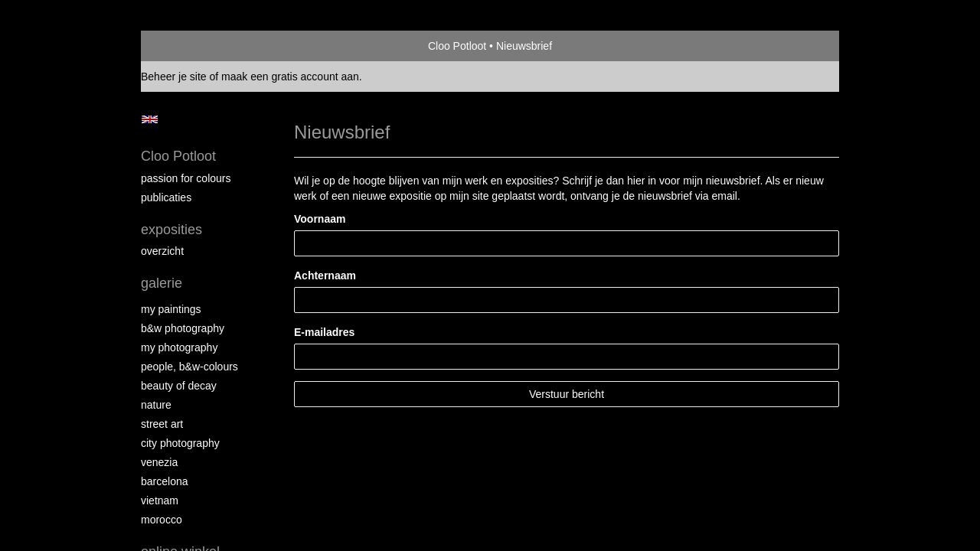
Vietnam (160, 500)
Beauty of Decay (179, 386)
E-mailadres (324, 332)
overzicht (162, 251)
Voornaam (320, 219)
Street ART (162, 424)
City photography (180, 443)
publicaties (166, 197)
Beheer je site (174, 77)
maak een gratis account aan (290, 77)
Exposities (171, 230)
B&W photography (183, 328)
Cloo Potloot (457, 46)
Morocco (162, 520)
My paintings (171, 309)
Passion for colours (186, 178)
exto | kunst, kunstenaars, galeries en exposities (184, 46)
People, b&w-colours (189, 367)
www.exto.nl (276, 467)
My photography (179, 347)
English (150, 119)
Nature (156, 405)
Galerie (162, 283)
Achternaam (325, 275)
